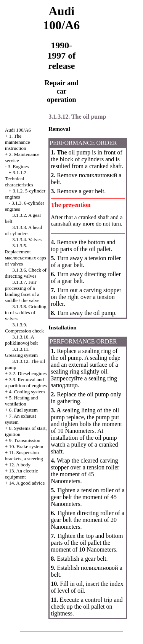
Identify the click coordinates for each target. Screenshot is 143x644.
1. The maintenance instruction (18, 142)
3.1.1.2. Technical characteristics (19, 179)
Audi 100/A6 (18, 130)
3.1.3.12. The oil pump (77, 117)
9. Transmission (24, 440)
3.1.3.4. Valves (27, 239)
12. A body (20, 465)
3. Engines (18, 166)
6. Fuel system (23, 410)
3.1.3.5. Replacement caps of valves (26, 255)
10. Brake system (26, 446)
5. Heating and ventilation (22, 401)
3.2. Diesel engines (28, 373)
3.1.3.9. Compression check (24, 328)
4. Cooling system (27, 392)
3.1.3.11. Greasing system (21, 352)
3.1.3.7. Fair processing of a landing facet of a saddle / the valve (22, 291)
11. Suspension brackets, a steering (24, 456)
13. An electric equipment (22, 474)
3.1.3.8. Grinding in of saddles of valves (26, 312)
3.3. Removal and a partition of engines (26, 382)
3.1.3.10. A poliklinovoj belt (21, 340)
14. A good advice (27, 483)
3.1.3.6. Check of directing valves (26, 273)
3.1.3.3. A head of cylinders (24, 230)
